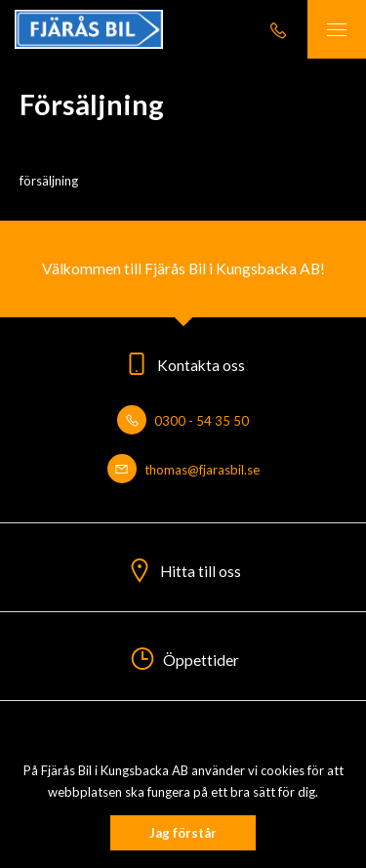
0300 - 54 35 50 (183, 421)
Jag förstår (183, 833)
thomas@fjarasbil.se (183, 470)
